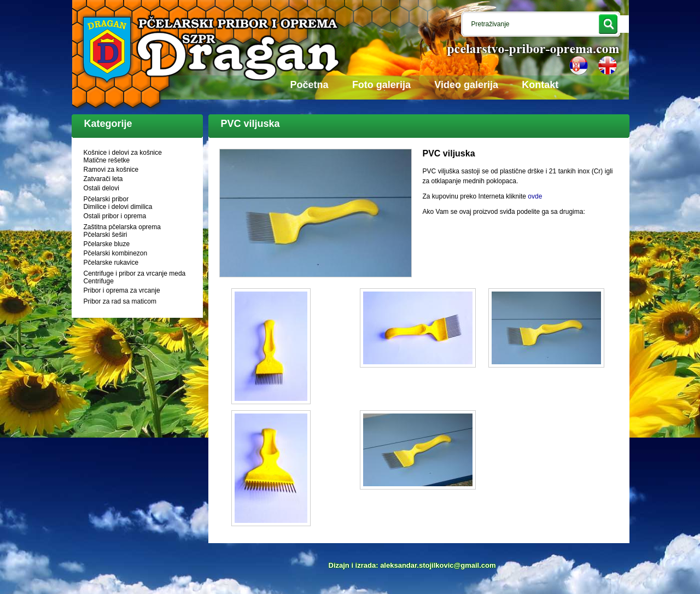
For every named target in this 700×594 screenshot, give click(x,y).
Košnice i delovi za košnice (123, 153)
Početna (310, 85)
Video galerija (466, 85)
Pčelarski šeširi (106, 235)
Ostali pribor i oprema (115, 216)
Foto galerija (381, 85)
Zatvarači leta (103, 179)
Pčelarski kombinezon (116, 253)
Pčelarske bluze (107, 244)
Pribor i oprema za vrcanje (122, 290)
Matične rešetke (107, 160)
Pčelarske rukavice (111, 263)
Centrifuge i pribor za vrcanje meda (135, 273)
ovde (535, 196)
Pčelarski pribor (106, 199)
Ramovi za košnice (111, 170)
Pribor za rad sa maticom (120, 301)
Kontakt (540, 85)
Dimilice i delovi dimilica (118, 207)
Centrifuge (99, 281)
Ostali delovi (101, 188)
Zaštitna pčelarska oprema (122, 227)
